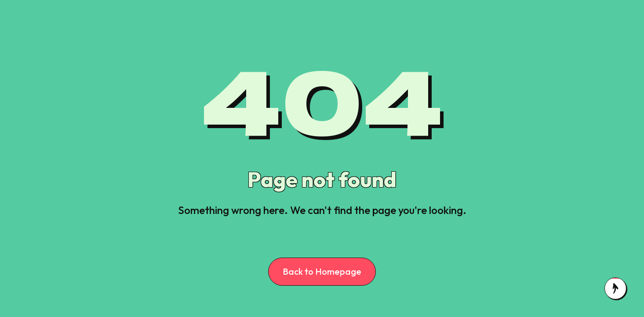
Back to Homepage (322, 271)
